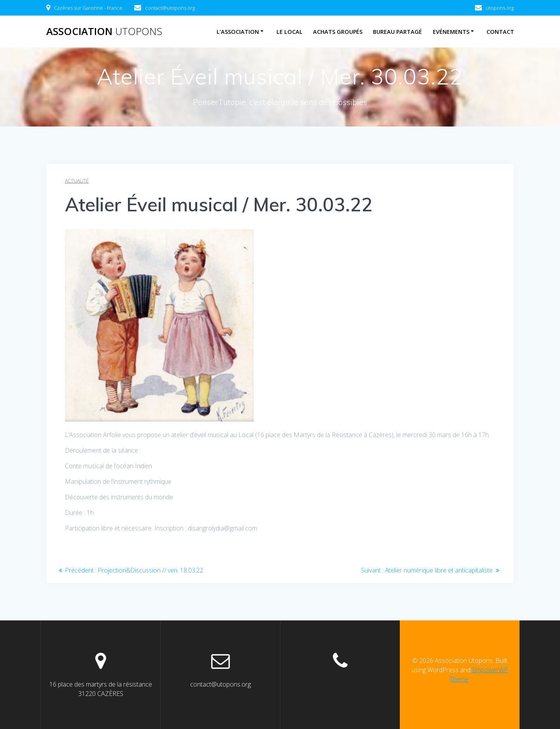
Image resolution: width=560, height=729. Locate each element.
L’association (238, 32)
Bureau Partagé (397, 32)
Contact (500, 32)
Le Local (290, 32)
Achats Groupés (338, 32)
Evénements (451, 32)
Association (104, 32)
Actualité (77, 181)
